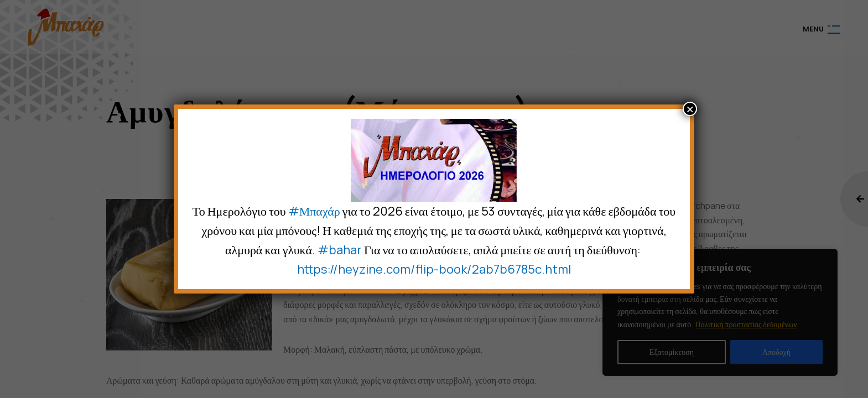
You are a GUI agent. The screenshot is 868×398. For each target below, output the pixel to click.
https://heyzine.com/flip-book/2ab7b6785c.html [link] (434, 269)
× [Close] (690, 109)
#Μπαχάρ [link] (314, 211)
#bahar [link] (340, 250)
